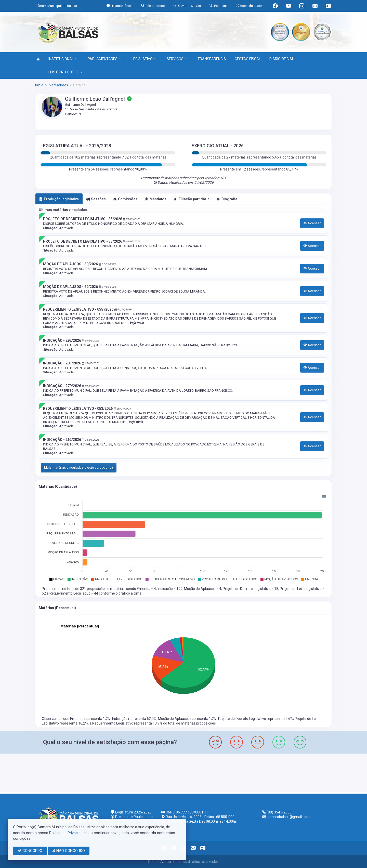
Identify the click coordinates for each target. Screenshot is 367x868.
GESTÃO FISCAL (248, 59)
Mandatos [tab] (156, 199)
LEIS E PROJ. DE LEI (66, 72)
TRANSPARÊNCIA (212, 59)
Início (39, 85)
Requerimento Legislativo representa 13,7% (128, 723)
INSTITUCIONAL (63, 59)
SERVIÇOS (177, 59)
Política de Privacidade (68, 833)
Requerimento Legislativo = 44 (74, 593)
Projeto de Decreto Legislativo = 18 (251, 589)
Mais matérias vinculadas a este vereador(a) (79, 468)
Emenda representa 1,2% (90, 719)
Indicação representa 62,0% (134, 719)
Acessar (312, 223)
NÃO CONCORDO (69, 851)
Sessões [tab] (96, 199)
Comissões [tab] (125, 199)
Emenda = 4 (146, 589)
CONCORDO (30, 851)
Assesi (166, 862)
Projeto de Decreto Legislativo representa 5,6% (256, 719)
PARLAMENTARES (104, 59)
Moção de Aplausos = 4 (203, 589)
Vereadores (58, 85)
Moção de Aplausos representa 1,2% (187, 719)
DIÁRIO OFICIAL (282, 59)
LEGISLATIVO (144, 59)
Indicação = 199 (170, 589)
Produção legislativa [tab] (59, 199)
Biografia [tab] (227, 199)
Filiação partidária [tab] (192, 199)
